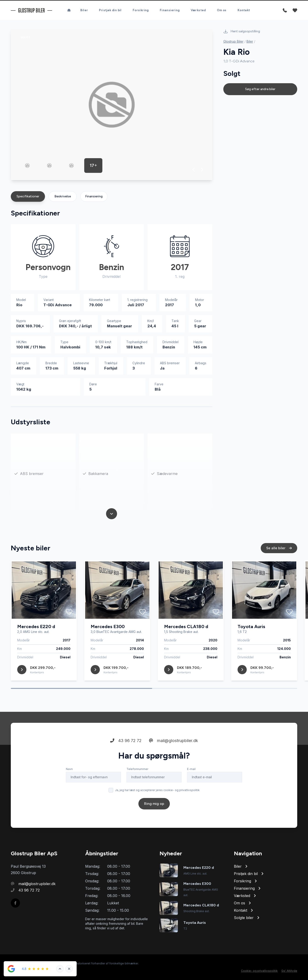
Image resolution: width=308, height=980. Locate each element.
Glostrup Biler (233, 41)
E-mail (191, 769)
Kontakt (244, 10)
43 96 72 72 (126, 741)
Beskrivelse (63, 196)
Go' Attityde (289, 971)
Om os (222, 10)
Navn (69, 769)
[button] (194, 170)
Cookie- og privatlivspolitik (259, 971)
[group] (112, 105)
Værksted (198, 10)
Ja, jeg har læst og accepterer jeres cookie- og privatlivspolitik (157, 790)
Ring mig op (154, 804)
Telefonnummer (137, 769)
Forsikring (141, 10)
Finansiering (170, 10)
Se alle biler (279, 548)
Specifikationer (28, 196)
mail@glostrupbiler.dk (174, 741)
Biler (84, 10)
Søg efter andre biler (260, 89)
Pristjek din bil (110, 10)
